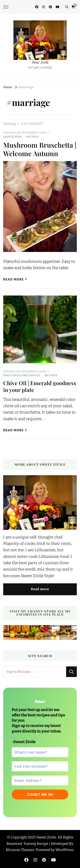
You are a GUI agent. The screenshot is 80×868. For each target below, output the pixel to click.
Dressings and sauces (22, 375)
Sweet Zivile (40, 62)
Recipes (33, 137)
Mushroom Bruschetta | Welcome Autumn (40, 149)
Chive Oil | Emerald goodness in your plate (40, 386)
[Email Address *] (40, 780)
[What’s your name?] (40, 752)
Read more (40, 589)
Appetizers (13, 137)
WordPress (65, 850)
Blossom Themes (20, 850)
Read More (15, 279)
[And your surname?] (40, 766)
